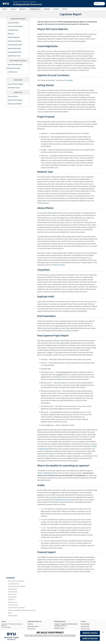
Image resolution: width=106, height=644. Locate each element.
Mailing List (11, 34)
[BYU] (6, 4)
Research (23, 9)
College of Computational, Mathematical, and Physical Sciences (66, 625)
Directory (30, 624)
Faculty (56, 9)
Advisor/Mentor (12, 597)
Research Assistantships (15, 41)
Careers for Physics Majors (15, 26)
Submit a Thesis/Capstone (15, 100)
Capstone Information (14, 68)
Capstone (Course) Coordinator (17, 586)
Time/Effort (11, 600)
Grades (10, 613)
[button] (103, 632)
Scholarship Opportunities (15, 45)
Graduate (47, 9)
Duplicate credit (12, 602)
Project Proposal (13, 592)
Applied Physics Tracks (14, 56)
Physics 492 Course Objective (16, 581)
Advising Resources (13, 30)
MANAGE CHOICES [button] (90, 633)
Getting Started (12, 589)
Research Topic (12, 594)
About (4, 9)
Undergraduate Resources (27, 4)
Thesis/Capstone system (62, 500)
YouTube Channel (85, 629)
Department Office (33, 627)
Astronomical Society (14, 88)
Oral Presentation (13, 605)
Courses (13, 9)
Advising (70, 80)
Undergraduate (35, 9)
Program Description (14, 23)
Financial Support (13, 616)
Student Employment (14, 37)
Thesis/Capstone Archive (15, 104)
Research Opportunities (14, 48)
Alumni (64, 9)
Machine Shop (32, 629)
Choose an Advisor (13, 96)
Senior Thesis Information (15, 65)
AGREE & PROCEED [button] (90, 639)
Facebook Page (85, 624)
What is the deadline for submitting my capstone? (22, 610)
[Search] (99, 4)
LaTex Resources (12, 72)
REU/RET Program (59, 628)
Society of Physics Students (16, 84)
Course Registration (14, 584)
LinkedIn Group (85, 627)
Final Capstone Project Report (16, 608)
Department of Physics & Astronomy (25, 2)
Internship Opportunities (15, 52)
